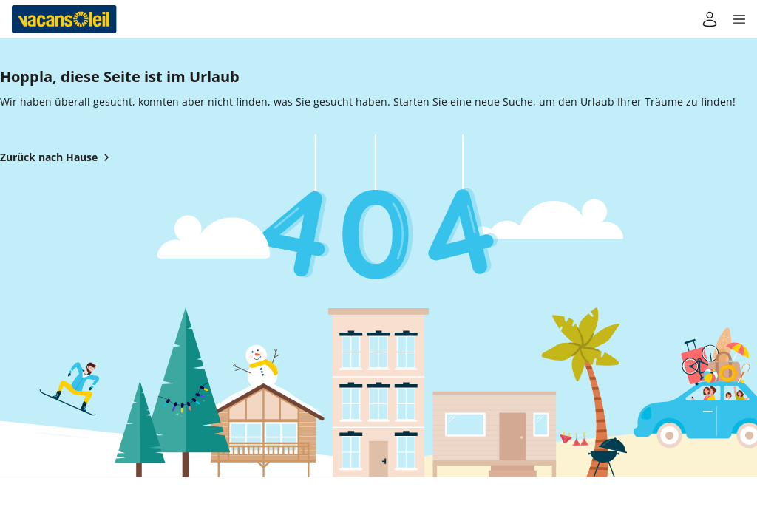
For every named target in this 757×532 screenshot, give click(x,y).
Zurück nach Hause (58, 157)
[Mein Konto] (710, 19)
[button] (739, 19)
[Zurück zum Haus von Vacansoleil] (64, 19)
